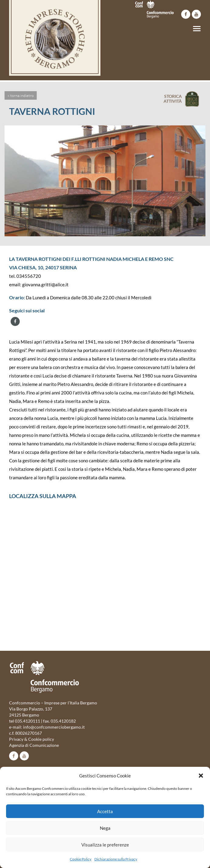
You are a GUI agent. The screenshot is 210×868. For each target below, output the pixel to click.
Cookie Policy (81, 859)
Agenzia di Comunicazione (34, 745)
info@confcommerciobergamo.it (54, 727)
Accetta (105, 811)
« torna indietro (21, 95)
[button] (201, 776)
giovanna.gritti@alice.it (45, 284)
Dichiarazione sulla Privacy (116, 859)
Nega (105, 828)
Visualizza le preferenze (105, 845)
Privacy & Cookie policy (32, 739)
